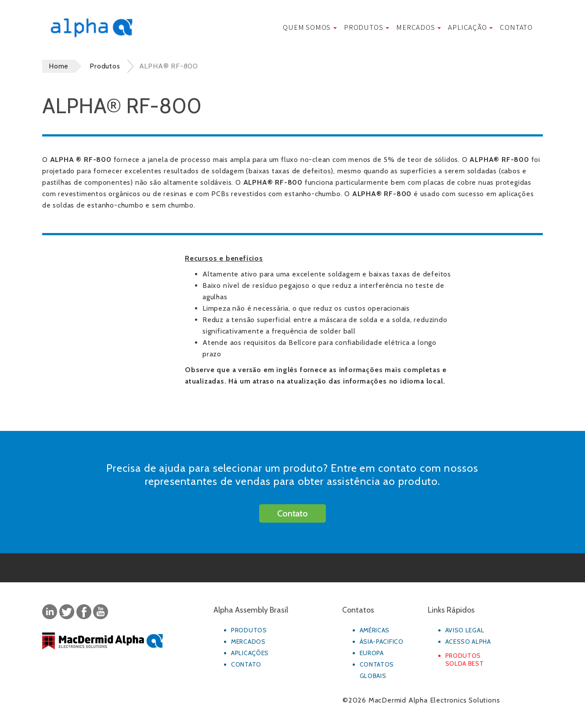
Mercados (419, 27)
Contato (516, 27)
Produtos (367, 27)
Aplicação (470, 27)
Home (59, 66)
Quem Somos (310, 27)
